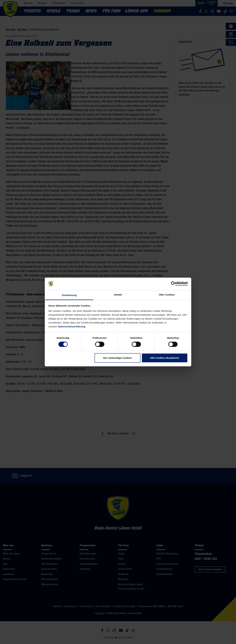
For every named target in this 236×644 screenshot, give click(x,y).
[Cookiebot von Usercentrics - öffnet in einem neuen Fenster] (173, 284)
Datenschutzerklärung (72, 326)
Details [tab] (118, 295)
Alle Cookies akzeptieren (165, 358)
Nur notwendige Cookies (118, 358)
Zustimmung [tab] (69, 295)
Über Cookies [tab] (167, 295)
